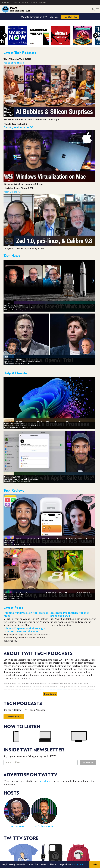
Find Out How (70, 17)
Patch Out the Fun (12, 192)
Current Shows (14, 717)
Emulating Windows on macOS (18, 127)
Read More (50, 694)
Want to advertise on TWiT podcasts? (50, 17)
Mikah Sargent (44, 827)
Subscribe (30, 3)
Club (15, 3)
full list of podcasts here (54, 690)
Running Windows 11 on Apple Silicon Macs (26, 614)
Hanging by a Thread (14, 63)
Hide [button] (95, 864)
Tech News (12, 256)
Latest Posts (13, 608)
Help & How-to (15, 373)
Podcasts (7, 3)
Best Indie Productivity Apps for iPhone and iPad (70, 614)
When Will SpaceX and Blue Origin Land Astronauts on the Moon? (24, 630)
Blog (21, 3)
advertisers (45, 781)
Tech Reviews (14, 490)
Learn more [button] (78, 864)
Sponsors (41, 3)
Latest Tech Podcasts (20, 53)
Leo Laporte (17, 827)
